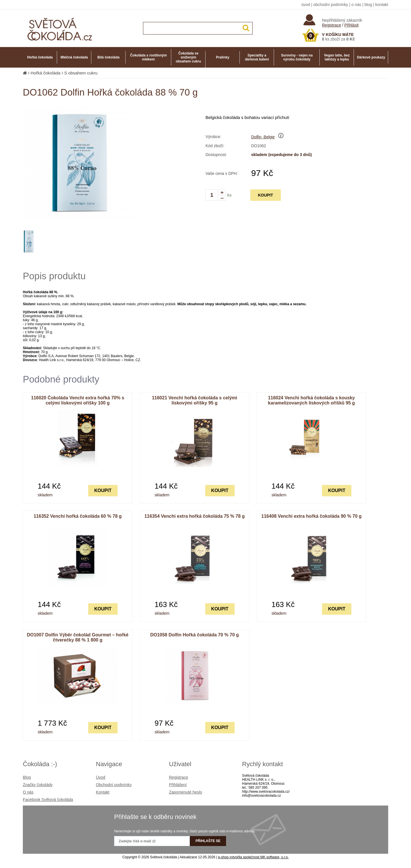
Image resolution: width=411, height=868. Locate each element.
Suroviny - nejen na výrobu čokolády (297, 57)
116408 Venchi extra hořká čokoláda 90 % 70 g (312, 516)
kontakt (382, 5)
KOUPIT (266, 195)
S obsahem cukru (81, 73)
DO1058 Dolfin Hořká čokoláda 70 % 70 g (194, 635)
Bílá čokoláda (108, 57)
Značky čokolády (38, 785)
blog (368, 5)
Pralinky (223, 57)
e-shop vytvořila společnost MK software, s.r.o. (253, 857)
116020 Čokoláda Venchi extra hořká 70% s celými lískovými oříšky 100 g (78, 400)
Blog (27, 777)
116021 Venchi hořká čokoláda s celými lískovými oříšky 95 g (195, 400)
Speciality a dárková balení (257, 57)
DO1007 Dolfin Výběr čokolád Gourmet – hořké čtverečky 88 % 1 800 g (78, 637)
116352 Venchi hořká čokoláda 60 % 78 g (78, 516)
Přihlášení (178, 785)
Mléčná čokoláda (74, 57)
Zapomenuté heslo (186, 792)
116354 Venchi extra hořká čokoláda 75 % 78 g (195, 516)
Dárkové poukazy (371, 57)
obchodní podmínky (331, 5)
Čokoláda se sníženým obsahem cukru (189, 57)
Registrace (332, 25)
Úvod (101, 777)
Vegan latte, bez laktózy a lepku (337, 57)
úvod (306, 5)
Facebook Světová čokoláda (48, 800)
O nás (28, 792)
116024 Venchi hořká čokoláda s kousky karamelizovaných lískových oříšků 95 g (311, 400)
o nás (356, 5)
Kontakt (103, 792)
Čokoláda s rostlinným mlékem (149, 57)
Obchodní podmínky (114, 785)
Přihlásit (352, 25)
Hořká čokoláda (40, 57)
